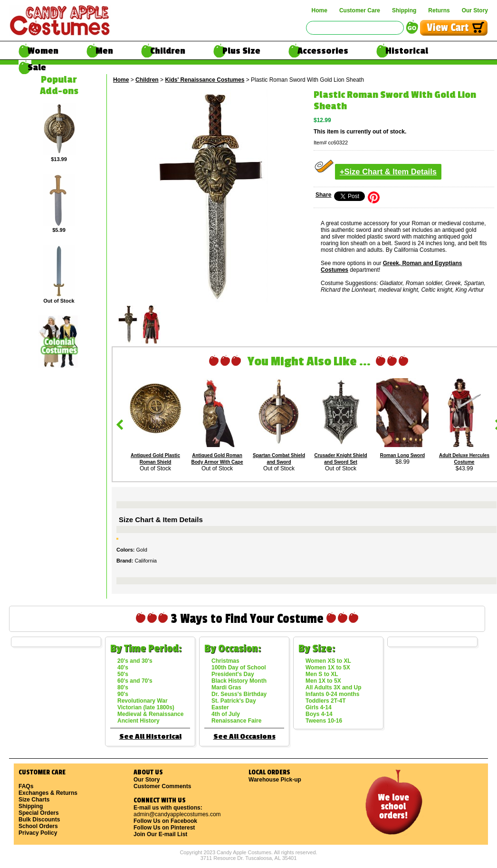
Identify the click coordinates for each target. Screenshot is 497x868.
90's (123, 694)
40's (123, 668)
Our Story (475, 10)
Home (320, 10)
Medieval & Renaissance (150, 714)
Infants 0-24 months (332, 694)
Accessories (323, 51)
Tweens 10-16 (324, 721)
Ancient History (139, 721)
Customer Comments (162, 786)
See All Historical (150, 737)
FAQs (26, 786)
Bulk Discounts (39, 820)
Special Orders (39, 813)
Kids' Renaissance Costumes (205, 80)
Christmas (225, 661)
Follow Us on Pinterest (164, 828)
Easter (220, 707)
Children (168, 51)
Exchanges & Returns (48, 793)
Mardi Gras (226, 687)
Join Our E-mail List (160, 834)
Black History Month (239, 681)
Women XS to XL (328, 661)
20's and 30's (135, 661)
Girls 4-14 (319, 707)
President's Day (233, 674)
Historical (407, 51)
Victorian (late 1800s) (146, 707)
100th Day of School (239, 668)
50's (123, 674)
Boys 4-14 (319, 714)
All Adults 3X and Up (334, 687)
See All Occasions (244, 737)
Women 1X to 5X (328, 668)
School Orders (38, 826)
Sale (37, 67)
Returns (439, 10)
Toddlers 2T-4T (325, 701)
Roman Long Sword (402, 455)
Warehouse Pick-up (275, 780)
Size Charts (34, 800)
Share (323, 195)
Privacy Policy (38, 833)
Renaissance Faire (236, 721)
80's (123, 687)
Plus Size (241, 51)
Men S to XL (322, 674)
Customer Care (360, 10)
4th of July (226, 714)
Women (43, 51)
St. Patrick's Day (234, 701)
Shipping (404, 10)
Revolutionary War (143, 701)
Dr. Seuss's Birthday (239, 694)
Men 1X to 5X (323, 681)
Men (104, 51)
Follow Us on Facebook (165, 821)
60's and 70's (135, 681)
